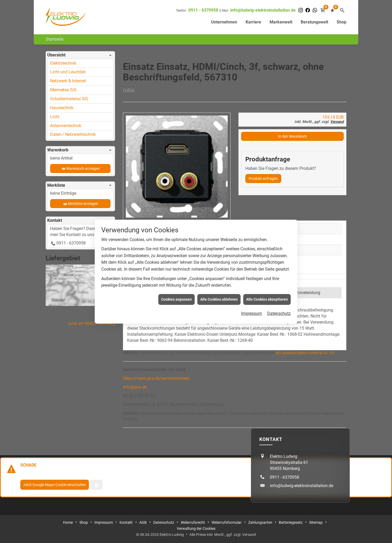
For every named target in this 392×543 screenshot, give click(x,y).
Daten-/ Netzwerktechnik (73, 134)
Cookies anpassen (176, 282)
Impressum (252, 296)
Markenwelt (281, 22)
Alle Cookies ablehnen (219, 282)
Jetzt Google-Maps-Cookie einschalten (55, 485)
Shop (341, 22)
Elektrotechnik (63, 63)
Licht (55, 117)
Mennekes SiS (63, 90)
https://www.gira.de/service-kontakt (156, 378)
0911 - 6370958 (203, 10)
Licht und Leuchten (68, 72)
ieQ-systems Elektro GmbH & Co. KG (305, 353)
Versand (337, 122)
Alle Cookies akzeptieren (267, 282)
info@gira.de (135, 387)
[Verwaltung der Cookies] (96, 485)
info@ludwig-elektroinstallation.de (263, 10)
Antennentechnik (66, 126)
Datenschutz (279, 296)
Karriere (253, 22)
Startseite (54, 39)
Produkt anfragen (263, 179)
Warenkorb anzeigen (83, 169)
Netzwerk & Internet (68, 81)
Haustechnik (62, 108)
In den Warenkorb (292, 136)
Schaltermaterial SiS (69, 99)
